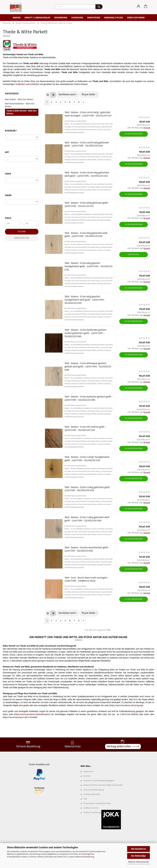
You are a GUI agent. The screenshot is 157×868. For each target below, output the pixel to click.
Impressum (89, 772)
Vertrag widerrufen (92, 794)
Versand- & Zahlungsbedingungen (99, 781)
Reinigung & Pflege (114, 18)
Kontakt (87, 776)
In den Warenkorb (134, 134)
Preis (8, 218)
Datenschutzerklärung (85, 857)
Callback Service (91, 808)
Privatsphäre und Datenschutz (97, 803)
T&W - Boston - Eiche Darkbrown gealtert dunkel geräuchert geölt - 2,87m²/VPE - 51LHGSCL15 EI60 (85, 333)
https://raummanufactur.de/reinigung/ (126, 705)
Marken (17, 18)
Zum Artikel (134, 255)
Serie (8, 174)
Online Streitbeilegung (94, 790)
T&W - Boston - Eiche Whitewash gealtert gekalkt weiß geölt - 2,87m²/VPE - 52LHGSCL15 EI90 (88, 367)
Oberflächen (94, 18)
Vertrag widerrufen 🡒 (123, 746)
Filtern (22, 232)
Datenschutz (73, 746)
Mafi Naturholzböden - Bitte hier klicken (20, 105)
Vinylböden (20, 84)
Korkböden (34, 84)
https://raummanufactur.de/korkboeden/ (32, 714)
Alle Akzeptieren (139, 849)
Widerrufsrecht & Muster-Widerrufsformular (103, 785)
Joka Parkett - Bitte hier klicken (19, 99)
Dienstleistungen (136, 18)
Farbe (8, 195)
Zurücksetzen (22, 238)
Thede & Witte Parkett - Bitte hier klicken (22, 112)
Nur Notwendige (139, 856)
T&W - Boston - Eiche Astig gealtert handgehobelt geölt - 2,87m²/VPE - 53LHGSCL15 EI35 (89, 266)
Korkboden (77, 18)
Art (7, 152)
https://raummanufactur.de (15, 717)
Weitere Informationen (139, 862)
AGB (85, 799)
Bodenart (11, 131)
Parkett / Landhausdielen (37, 18)
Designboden (61, 18)
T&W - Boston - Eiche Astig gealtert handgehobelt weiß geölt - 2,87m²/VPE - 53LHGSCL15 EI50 (85, 300)
